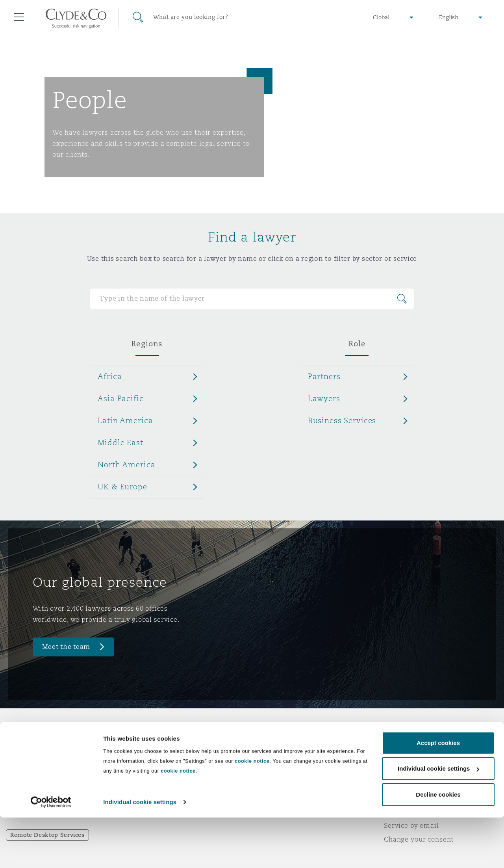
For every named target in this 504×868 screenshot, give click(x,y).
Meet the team (66, 647)
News (141, 770)
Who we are (152, 743)
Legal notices (406, 743)
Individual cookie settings (140, 852)
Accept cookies (438, 793)
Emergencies (289, 743)
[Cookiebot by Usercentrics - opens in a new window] (51, 853)
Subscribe (274, 757)
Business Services (342, 420)
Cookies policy (408, 770)
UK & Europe (122, 487)
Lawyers (324, 398)
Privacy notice (407, 756)
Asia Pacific (120, 398)
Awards (145, 756)
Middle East (120, 442)
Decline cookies (438, 845)
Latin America (125, 420)
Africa (110, 376)
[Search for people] (252, 299)
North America (126, 465)
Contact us (276, 771)
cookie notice (252, 811)
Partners (324, 376)
